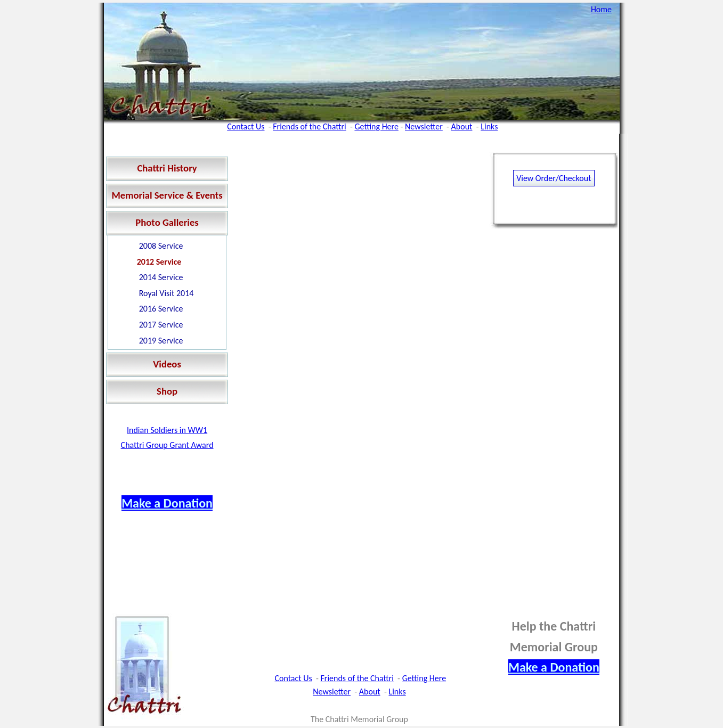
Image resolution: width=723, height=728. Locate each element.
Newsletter (424, 126)
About (462, 126)
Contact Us (246, 126)
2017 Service (161, 325)
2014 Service (161, 277)
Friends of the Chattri (309, 126)
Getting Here (376, 126)
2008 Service (161, 246)
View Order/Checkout (554, 178)
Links (489, 126)
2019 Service (161, 341)
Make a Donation (167, 503)
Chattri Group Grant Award (167, 445)
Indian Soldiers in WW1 (167, 430)
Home (601, 9)
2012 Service (159, 262)
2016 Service (161, 309)
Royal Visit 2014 (166, 293)
